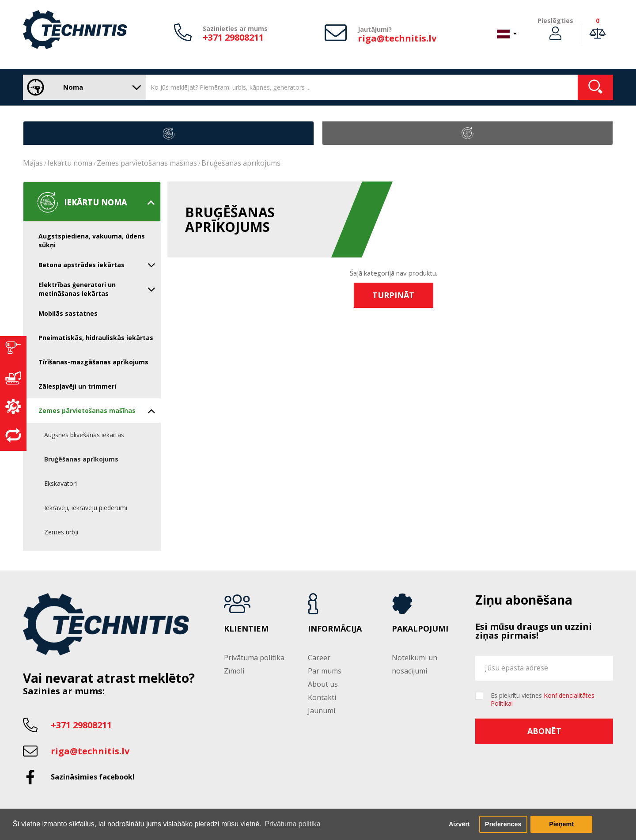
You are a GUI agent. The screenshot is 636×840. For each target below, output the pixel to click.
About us (323, 684)
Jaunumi (322, 711)
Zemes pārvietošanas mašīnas (147, 163)
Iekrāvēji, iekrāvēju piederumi (86, 508)
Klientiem (246, 629)
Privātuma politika (254, 658)
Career (319, 658)
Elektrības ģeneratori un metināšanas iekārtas (97, 289)
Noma (82, 87)
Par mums (325, 671)
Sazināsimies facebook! (93, 777)
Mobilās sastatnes (68, 313)
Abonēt (544, 731)
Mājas (33, 163)
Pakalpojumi (420, 629)
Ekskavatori (61, 483)
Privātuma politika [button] (292, 824)
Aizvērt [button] (459, 824)
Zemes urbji (61, 532)
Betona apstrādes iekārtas (97, 265)
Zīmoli (234, 671)
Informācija (335, 629)
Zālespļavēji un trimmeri (77, 386)
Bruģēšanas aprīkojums (241, 163)
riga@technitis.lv (397, 38)
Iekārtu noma (70, 163)
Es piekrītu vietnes (543, 700)
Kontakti (322, 697)
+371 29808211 (233, 37)
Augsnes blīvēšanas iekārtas (84, 435)
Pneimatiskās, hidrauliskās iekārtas (96, 338)
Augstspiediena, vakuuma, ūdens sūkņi (92, 240)
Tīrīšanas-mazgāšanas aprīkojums (93, 362)
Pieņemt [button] (561, 824)
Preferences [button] (503, 824)
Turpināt (393, 295)
